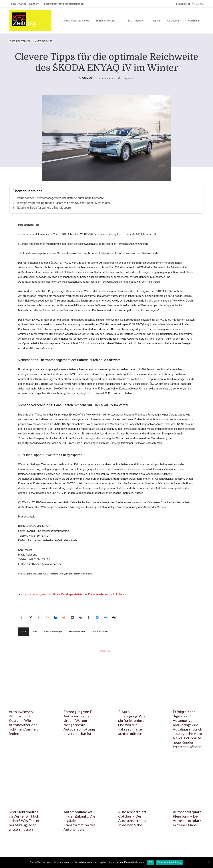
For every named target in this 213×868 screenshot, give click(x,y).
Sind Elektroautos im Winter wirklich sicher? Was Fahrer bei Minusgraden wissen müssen (24, 820)
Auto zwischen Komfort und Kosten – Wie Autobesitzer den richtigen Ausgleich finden (25, 723)
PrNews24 (87, 78)
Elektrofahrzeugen (53, 632)
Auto (35, 632)
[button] (197, 4)
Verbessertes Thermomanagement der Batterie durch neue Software (60, 198)
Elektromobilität (43, 41)
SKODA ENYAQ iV (100, 632)
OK (150, 862)
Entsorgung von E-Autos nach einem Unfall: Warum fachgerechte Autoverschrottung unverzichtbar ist (79, 723)
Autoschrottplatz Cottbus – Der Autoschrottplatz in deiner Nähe (132, 818)
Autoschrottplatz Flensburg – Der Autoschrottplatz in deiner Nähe (187, 818)
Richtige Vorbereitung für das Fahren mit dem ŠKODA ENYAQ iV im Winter (64, 203)
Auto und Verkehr (20, 41)
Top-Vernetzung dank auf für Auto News (74, 594)
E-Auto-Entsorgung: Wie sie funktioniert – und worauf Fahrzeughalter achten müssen (133, 723)
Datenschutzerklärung (169, 862)
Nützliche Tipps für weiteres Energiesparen (45, 208)
